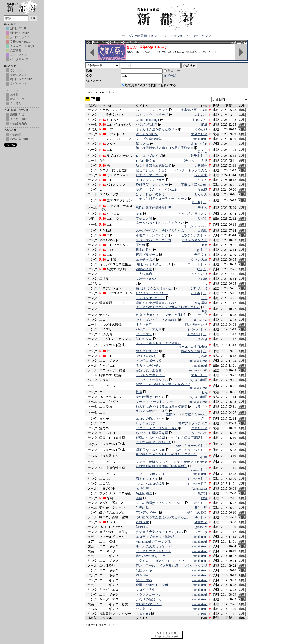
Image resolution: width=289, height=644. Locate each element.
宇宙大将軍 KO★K (194, 110)
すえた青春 (144, 325)
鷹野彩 (203, 493)
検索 (33, 18)
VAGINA (142, 575)
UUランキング (201, 36)
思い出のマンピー (149, 604)
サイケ (203, 218)
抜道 (139, 392)
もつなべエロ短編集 (150, 484)
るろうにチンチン (149, 365)
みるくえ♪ (143, 614)
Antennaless (199, 488)
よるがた (201, 406)
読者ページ (17, 99)
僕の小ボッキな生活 (150, 556)
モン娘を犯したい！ (150, 298)
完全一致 (172, 71)
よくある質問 (19, 119)
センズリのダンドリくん (154, 551)
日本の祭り (144, 250)
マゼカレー (199, 375)
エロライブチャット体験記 (155, 537)
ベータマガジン (20, 59)
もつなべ (194, 329)
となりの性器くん (149, 599)
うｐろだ (16, 103)
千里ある (201, 255)
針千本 (195, 156)
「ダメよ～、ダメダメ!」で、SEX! (161, 561)
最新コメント (150, 36)
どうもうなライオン (193, 214)
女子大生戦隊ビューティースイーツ (162, 199)
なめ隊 (203, 190)
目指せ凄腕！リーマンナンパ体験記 (162, 315)
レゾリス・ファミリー (152, 293)
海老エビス (199, 134)
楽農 (139, 498)
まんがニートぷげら (23, 46)
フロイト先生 (146, 590)
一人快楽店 (144, 274)
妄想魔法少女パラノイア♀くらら (160, 532)
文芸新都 (16, 50)
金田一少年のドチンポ (152, 585)
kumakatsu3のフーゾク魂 (153, 541)
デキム (203, 208)
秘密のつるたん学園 (150, 438)
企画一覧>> (239, 42)
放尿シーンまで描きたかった (186, 414)
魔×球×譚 (142, 488)
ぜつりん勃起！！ (149, 356)
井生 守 (202, 458)
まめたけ (201, 129)
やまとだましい (147, 351)
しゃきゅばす (146, 423)
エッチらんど (146, 259)
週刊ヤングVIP (20, 33)
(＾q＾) (202, 269)
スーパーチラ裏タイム (152, 380)
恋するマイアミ (147, 479)
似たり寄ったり (196, 325)
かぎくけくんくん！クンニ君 (157, 190)
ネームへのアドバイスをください (160, 223)
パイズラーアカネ (149, 329)
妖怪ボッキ (144, 570)
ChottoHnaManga (147, 120)
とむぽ (203, 279)
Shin (197, 517)
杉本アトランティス (193, 423)
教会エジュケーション (152, 170)
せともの (194, 513)
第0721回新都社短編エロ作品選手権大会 (165, 148)
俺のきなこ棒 (191, 351)
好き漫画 (201, 303)
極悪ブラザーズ (147, 255)
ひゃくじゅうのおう (150, 194)
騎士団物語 (144, 493)
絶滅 (204, 124)
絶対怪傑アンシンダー (152, 185)
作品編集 (16, 134)
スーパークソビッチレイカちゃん (160, 231)
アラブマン (144, 334)
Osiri (139, 214)
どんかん (201, 194)
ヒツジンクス (191, 235)
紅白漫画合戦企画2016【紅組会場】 (162, 466)
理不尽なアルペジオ (150, 450)
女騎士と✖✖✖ (146, 279)
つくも (203, 180)
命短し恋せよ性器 (149, 370)
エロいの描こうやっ (150, 419)
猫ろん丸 (201, 175)
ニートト (194, 264)
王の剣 (141, 245)
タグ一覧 (170, 76)
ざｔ (204, 419)
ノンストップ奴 (196, 566)
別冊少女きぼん (20, 42)
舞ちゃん (142, 144)
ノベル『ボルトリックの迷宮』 (158, 343)
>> (113, 92)
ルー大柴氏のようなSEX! (154, 546)
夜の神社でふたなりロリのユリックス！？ (166, 454)
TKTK (196, 202)
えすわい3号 (198, 288)
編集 (242, 110)
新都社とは (17, 114)
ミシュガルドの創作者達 (190, 347)
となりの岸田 (198, 380)
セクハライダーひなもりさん (157, 428)
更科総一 (201, 165)
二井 (204, 298)
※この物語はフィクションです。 (160, 503)
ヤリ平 (203, 315)
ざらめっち (199, 433)
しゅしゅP (200, 120)
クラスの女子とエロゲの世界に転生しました (168, 307)
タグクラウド (19, 84)
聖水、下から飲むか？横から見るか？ (163, 384)
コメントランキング (175, 36)
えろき (203, 339)
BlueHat (202, 614)
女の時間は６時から (150, 397)
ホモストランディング (152, 235)
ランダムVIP (131, 36)
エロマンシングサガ (150, 180)
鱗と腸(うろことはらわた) (155, 288)
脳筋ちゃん (144, 339)
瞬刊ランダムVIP (21, 79)
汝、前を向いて (147, 134)
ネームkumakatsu (196, 226)
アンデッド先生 (147, 513)
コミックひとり (196, 274)
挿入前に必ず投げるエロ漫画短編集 (162, 406)
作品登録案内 (19, 123)
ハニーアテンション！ (152, 110)
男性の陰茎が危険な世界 (154, 208)
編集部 (14, 95)
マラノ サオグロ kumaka (190, 462)
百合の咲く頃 (146, 161)
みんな (203, 152)
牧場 (204, 498)
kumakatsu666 (198, 361)
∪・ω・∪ (201, 320)
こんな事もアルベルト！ (154, 442)
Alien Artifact (198, 144)
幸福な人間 (144, 218)
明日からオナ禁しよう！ (154, 264)
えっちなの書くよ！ (150, 375)
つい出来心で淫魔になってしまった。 (163, 517)
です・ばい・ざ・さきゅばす (157, 320)
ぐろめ (203, 356)
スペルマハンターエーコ (154, 240)
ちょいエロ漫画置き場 (152, 433)
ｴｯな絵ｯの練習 (146, 124)
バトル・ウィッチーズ (152, 115)
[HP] (204, 156)
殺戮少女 (142, 522)
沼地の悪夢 (144, 269)
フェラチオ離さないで (152, 462)
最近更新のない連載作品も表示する (149, 85)
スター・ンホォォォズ (152, 474)
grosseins (201, 527)
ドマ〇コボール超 (149, 361)
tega (205, 245)
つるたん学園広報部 (186, 438)
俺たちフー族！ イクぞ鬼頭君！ (159, 566)
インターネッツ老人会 (191, 170)
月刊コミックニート (23, 37)
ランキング (17, 70)
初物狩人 (142, 527)
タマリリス (199, 428)
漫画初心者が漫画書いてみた (157, 303)
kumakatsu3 (200, 139)
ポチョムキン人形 (194, 161)
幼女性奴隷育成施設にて (154, 165)
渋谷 (197, 503)
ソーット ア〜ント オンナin (156, 402)
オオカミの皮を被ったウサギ (157, 129)
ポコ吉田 (201, 231)
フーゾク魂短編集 (149, 139)
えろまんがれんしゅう (152, 411)
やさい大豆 (199, 259)
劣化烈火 (201, 522)
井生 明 (201, 508)
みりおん (201, 115)
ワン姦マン (144, 609)
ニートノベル (19, 55)
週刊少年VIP (18, 28)
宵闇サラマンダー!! (150, 175)
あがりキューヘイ (187, 446)
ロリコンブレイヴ (149, 156)
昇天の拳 (142, 508)
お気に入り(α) (19, 139)
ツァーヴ (201, 532)
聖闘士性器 (144, 580)
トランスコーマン (149, 594)
